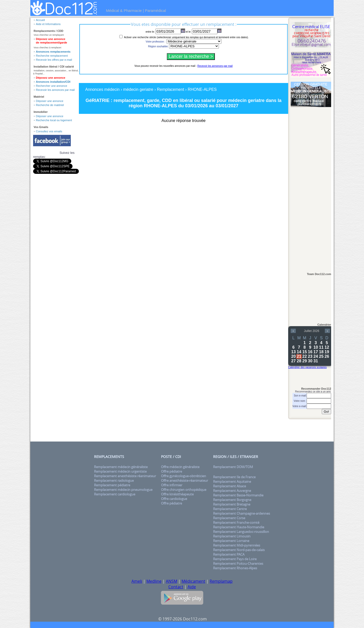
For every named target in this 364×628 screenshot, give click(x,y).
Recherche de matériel (50, 105)
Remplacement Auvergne (232, 491)
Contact (176, 587)
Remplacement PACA (229, 554)
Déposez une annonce (51, 78)
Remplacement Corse (229, 518)
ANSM (172, 581)
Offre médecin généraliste (180, 467)
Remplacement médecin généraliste (121, 467)
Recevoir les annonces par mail (55, 90)
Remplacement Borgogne (232, 500)
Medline (154, 581)
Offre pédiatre (172, 471)
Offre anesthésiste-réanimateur (185, 480)
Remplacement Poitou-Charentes (238, 563)
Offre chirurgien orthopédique (184, 490)
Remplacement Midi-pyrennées (237, 545)
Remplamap (221, 581)
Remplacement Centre (230, 509)
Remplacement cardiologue (115, 494)
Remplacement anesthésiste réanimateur (125, 476)
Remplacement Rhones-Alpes (235, 568)
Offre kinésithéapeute (177, 494)
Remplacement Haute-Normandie (239, 527)
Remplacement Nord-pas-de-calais (239, 550)
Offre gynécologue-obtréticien (184, 476)
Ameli (137, 581)
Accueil (40, 20)
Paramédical (155, 11)
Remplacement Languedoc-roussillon (241, 532)
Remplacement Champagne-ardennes (242, 513)
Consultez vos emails (49, 131)
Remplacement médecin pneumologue (123, 490)
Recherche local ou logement (54, 120)
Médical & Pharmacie (124, 11)
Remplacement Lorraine (231, 541)
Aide (192, 587)
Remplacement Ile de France (234, 477)
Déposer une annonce (50, 101)
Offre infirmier (172, 485)
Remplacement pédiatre (112, 485)
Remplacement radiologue (114, 480)
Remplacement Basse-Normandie (238, 495)
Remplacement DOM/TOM (233, 467)
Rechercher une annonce (52, 86)
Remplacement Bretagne (232, 504)
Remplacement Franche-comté (236, 522)
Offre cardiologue (174, 499)
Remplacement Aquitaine (232, 482)
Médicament (193, 581)
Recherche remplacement (52, 56)
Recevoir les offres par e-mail (54, 60)
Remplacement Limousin (232, 536)
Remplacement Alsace (230, 486)
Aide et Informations (48, 24)
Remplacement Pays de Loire (235, 559)
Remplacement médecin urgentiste (120, 471)
